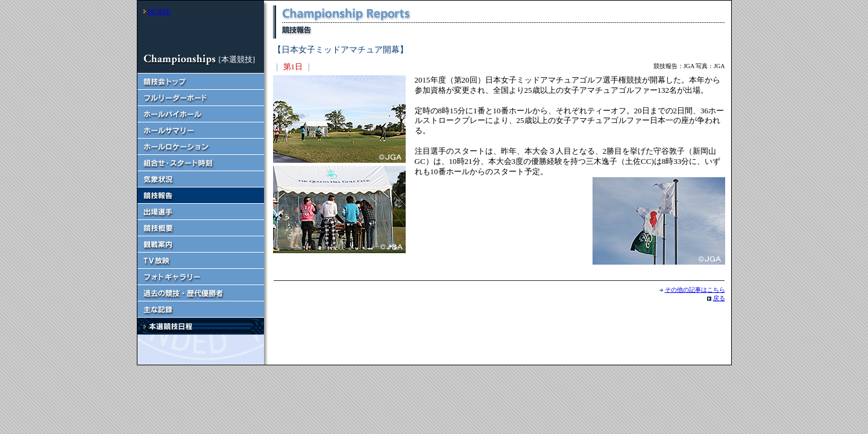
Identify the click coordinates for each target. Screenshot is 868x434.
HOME (159, 11)
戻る (719, 298)
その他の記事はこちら (695, 290)
